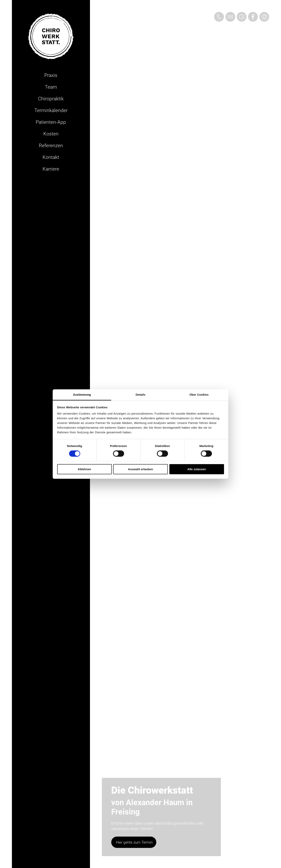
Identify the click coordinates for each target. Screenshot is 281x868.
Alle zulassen (197, 469)
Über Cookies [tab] (199, 394)
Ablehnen (84, 469)
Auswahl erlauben (140, 469)
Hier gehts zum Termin (134, 842)
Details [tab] (140, 394)
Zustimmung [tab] (82, 394)
